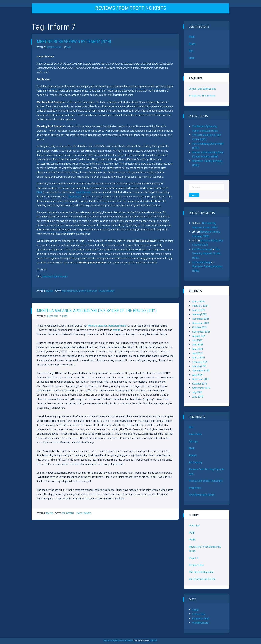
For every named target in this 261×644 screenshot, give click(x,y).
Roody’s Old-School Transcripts (206, 481)
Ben (191, 51)
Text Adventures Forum (202, 495)
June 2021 (198, 345)
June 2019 (198, 397)
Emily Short (195, 488)
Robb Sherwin (83, 192)
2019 (64, 291)
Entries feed (199, 614)
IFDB (192, 533)
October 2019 (200, 384)
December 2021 (201, 319)
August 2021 (199, 336)
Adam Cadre (195, 434)
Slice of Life (92, 291)
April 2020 (198, 375)
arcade (116, 330)
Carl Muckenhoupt (202, 249)
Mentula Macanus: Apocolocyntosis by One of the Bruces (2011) (97, 311)
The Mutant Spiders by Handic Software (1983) (205, 128)
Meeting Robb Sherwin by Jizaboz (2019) (74, 42)
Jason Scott (75, 197)
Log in (195, 610)
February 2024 (200, 306)
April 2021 (197, 353)
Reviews (49, 291)
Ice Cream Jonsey (201, 262)
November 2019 (201, 379)
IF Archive (194, 525)
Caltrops (193, 441)
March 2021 (199, 358)
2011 (64, 513)
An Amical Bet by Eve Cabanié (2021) (208, 243)
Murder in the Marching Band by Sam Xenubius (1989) (208, 154)
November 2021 (201, 323)
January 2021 (199, 366)
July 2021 (197, 340)
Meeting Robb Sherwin (55, 276)
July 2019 (197, 392)
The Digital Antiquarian (201, 572)
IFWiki (192, 540)
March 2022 (199, 310)
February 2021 (200, 362)
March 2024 (199, 301)
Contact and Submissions (202, 89)
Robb (65, 316)
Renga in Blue (196, 565)
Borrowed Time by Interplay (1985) (206, 234)
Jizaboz (193, 455)
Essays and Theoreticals (202, 96)
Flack (68, 47)
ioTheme (153, 641)
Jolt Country (195, 462)
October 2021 (200, 327)
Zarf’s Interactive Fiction (202, 579)
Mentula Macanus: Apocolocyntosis (107, 326)
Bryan (192, 44)
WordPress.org (200, 623)
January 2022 (200, 314)
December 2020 (201, 371)
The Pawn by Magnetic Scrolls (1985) (205, 225)
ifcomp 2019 (72, 291)
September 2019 (201, 388)
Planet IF (194, 558)
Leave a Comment (107, 291)
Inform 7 (82, 291)
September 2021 (201, 332)
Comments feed (201, 618)
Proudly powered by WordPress (119, 641)
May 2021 (198, 349)
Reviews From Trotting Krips (131, 8)
